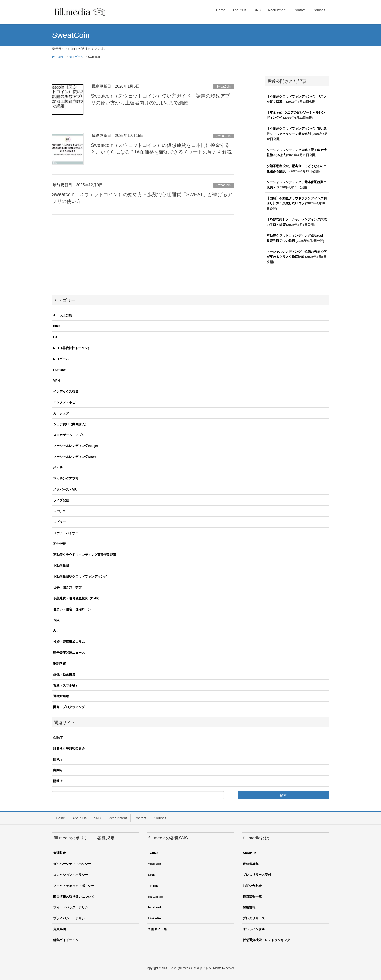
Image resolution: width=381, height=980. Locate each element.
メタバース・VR (65, 490)
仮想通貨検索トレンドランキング (266, 940)
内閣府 (58, 770)
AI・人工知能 (63, 315)
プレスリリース (254, 918)
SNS (98, 818)
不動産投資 (61, 565)
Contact (140, 818)
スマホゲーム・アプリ (69, 435)
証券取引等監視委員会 (69, 749)
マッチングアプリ (66, 479)
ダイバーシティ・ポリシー (72, 864)
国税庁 (58, 759)
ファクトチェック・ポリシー (74, 886)
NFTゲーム (61, 359)
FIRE (57, 326)
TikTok (153, 886)
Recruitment (118, 818)
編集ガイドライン (66, 940)
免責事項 (60, 929)
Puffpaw (59, 370)
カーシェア (61, 413)
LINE (152, 875)
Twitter (153, 853)
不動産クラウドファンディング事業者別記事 (85, 555)
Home (60, 818)
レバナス (60, 511)
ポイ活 (58, 468)
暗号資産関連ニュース (69, 653)
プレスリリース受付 (257, 875)
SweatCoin (224, 87)
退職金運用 (61, 696)
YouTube (155, 864)
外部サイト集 (157, 929)
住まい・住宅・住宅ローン (72, 609)
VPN (56, 381)
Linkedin (154, 918)
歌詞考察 (60, 664)
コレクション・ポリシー (71, 875)
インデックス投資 (66, 391)
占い (56, 631)
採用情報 (249, 907)
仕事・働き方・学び (67, 587)
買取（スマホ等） (66, 685)
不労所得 (60, 544)
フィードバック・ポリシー (72, 907)
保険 (56, 620)
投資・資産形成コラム (69, 642)
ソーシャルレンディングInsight (76, 446)
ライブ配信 (61, 500)
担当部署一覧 (252, 897)
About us (250, 853)
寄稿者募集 (251, 864)
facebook (155, 907)
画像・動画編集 (64, 674)
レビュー (60, 522)
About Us (79, 818)
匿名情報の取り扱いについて (74, 897)
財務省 (58, 781)
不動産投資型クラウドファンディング (80, 576)
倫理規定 (60, 853)
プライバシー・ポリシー (71, 918)
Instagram (156, 897)
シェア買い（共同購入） (71, 424)
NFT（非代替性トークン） (72, 348)
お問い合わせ (252, 886)
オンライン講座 (254, 929)
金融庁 (58, 738)
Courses (160, 818)
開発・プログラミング (69, 707)
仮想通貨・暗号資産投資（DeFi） (77, 598)
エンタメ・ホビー (66, 402)
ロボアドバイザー (66, 533)
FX (55, 337)
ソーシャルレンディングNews (75, 457)
